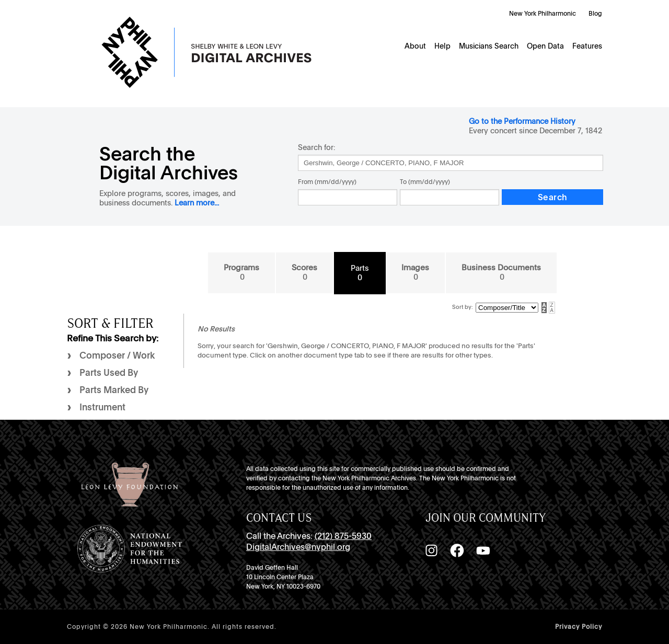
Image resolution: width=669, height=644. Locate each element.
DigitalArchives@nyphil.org (298, 547)
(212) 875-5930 (343, 536)
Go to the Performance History (522, 121)
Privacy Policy (579, 627)
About (415, 46)
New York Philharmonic (543, 14)
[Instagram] (431, 550)
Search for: (316, 147)
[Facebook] (457, 550)
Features (587, 46)
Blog (595, 14)
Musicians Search (489, 46)
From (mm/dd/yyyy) (327, 182)
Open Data (545, 46)
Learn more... (197, 203)
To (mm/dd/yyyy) (425, 182)
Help (442, 46)
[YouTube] (483, 550)
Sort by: (463, 307)
